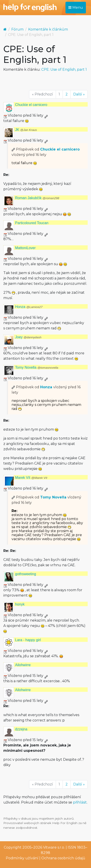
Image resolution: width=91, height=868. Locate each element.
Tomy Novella (37, 367)
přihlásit (80, 802)
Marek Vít (31, 478)
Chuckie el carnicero (31, 105)
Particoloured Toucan (32, 223)
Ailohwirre (23, 665)
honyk (20, 604)
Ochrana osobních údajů (63, 858)
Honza (29, 307)
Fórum (17, 29)
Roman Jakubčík (37, 198)
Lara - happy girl (28, 640)
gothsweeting (26, 574)
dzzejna (21, 729)
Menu (76, 7)
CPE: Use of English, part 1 (64, 69)
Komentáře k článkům (48, 29)
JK (26, 130)
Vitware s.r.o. (54, 847)
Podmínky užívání (22, 858)
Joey (28, 337)
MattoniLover (25, 248)
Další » (79, 94)
